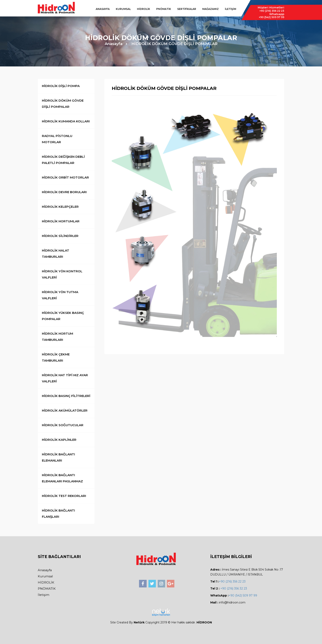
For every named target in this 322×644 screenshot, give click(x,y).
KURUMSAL (123, 9)
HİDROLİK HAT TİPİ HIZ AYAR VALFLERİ (65, 378)
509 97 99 (271, 17)
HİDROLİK (144, 9)
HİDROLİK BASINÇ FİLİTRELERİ (66, 396)
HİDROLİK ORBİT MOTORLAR (65, 177)
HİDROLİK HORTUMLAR (61, 221)
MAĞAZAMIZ (210, 9)
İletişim (44, 595)
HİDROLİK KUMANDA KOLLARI (66, 121)
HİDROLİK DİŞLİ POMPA (61, 86)
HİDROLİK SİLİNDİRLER (60, 236)
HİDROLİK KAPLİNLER (59, 440)
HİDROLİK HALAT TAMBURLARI (56, 254)
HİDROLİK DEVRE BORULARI (64, 192)
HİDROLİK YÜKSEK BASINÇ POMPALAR (63, 316)
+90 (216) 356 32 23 (233, 588)
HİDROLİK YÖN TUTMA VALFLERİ (60, 295)
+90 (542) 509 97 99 (243, 595)
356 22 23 (272, 11)
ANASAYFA (103, 9)
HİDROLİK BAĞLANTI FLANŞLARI (58, 513)
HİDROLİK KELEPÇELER (60, 207)
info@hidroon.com (232, 602)
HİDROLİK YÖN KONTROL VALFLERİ (62, 274)
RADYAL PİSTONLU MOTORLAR (57, 139)
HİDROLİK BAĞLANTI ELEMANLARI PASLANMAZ (62, 478)
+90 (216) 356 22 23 (232, 581)
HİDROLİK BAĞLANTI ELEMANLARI (58, 457)
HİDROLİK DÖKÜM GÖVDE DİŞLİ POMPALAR (174, 44)
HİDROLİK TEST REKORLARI (64, 496)
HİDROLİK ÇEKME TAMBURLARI (56, 357)
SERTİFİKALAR (187, 9)
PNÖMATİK (164, 9)
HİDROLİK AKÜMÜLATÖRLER (65, 410)
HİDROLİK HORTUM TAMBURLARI (57, 337)
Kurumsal (45, 576)
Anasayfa (114, 44)
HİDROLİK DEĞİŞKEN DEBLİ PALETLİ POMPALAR (63, 160)
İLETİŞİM (231, 9)
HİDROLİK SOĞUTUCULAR (63, 425)
